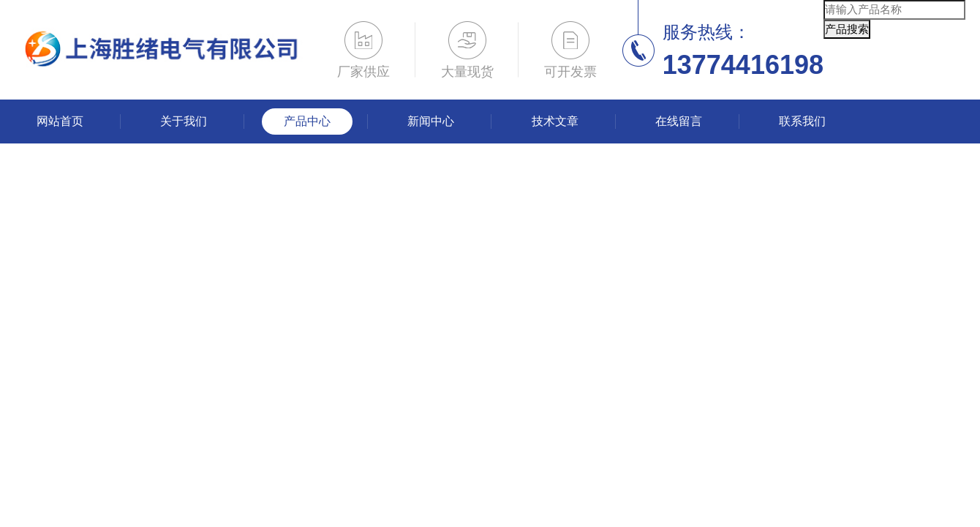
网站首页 (60, 121)
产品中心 (307, 121)
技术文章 (555, 121)
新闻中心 (431, 121)
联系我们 (802, 121)
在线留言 (679, 121)
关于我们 (184, 121)
